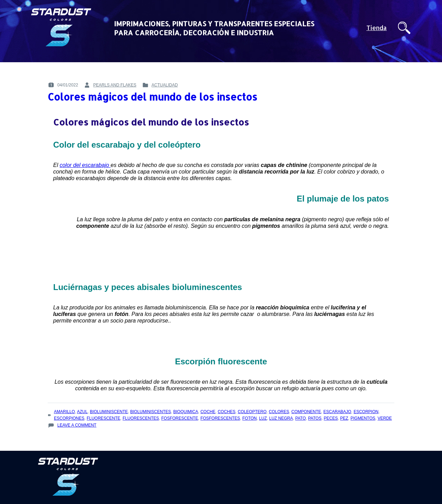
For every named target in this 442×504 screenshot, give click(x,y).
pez (344, 418)
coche (208, 412)
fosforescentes (220, 418)
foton (250, 418)
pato (301, 418)
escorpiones (69, 418)
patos (315, 418)
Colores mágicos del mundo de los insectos (152, 97)
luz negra (281, 418)
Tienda (377, 28)
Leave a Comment (77, 425)
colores (279, 412)
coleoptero (252, 412)
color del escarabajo (85, 165)
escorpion (366, 412)
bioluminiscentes (151, 412)
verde (385, 418)
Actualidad (165, 85)
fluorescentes (141, 418)
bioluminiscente (109, 412)
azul (82, 412)
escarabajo (338, 412)
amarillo (64, 412)
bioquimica (186, 412)
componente (306, 412)
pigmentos (363, 418)
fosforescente (180, 418)
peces (331, 418)
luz (263, 418)
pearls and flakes (115, 85)
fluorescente (103, 418)
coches (226, 412)
